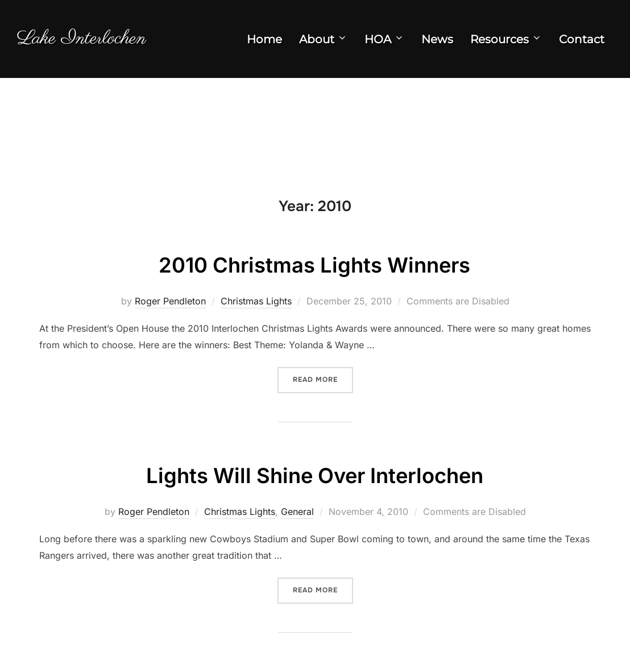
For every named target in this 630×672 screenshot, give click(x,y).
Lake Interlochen (94, 42)
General (297, 524)
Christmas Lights (256, 314)
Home (264, 43)
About (323, 43)
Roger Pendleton (170, 314)
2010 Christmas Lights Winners (315, 276)
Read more (323, 392)
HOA (384, 43)
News (437, 43)
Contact (582, 43)
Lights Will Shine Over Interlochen (314, 487)
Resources (506, 43)
